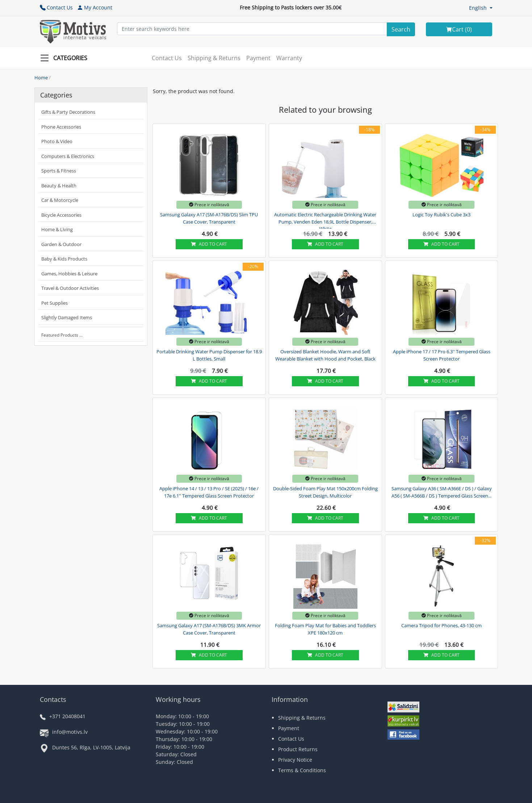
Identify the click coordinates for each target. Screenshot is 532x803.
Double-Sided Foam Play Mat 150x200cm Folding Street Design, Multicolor (325, 492)
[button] (481, 8)
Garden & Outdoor (61, 244)
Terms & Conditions (302, 770)
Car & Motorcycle (60, 200)
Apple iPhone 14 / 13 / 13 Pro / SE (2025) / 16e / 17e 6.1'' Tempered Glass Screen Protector (209, 492)
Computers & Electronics (68, 156)
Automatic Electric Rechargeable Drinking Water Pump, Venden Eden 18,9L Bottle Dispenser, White (325, 221)
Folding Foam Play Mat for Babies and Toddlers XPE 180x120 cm (325, 629)
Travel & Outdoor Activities (70, 288)
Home (41, 78)
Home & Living (57, 229)
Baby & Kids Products (64, 259)
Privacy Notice (295, 760)
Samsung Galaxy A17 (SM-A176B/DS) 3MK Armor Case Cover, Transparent (209, 629)
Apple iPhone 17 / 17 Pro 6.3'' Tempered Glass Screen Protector (442, 355)
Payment (258, 58)
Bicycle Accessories (61, 215)
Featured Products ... (62, 335)
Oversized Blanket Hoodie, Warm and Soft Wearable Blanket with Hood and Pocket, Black (325, 355)
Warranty (289, 58)
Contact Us (56, 7)
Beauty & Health (59, 186)
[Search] (401, 29)
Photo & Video (57, 141)
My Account (95, 7)
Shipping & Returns (214, 58)
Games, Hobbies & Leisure (69, 274)
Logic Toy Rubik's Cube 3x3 (441, 215)
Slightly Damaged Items (67, 317)
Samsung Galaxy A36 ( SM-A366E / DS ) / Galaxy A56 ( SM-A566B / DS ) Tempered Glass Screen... (442, 492)
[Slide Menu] (66, 58)
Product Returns (298, 749)
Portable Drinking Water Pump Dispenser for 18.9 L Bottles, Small (209, 355)
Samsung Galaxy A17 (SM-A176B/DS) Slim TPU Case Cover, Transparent (209, 218)
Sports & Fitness (59, 171)
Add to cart (209, 244)
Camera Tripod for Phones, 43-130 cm (441, 625)
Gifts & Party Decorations (68, 112)
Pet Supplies (55, 303)
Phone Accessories (61, 127)
